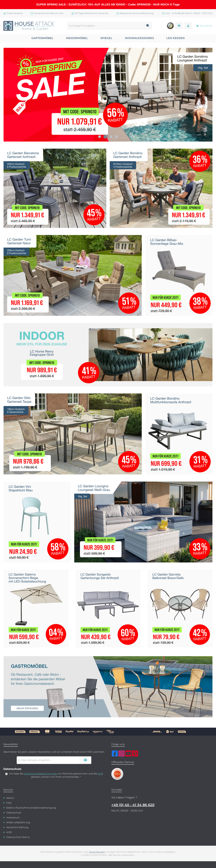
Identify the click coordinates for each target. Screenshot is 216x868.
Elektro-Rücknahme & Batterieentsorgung (31, 808)
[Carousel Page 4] (116, 137)
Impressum (13, 817)
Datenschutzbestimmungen (41, 774)
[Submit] (85, 760)
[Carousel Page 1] (100, 137)
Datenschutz (14, 813)
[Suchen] (148, 26)
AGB (100, 774)
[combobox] (106, 26)
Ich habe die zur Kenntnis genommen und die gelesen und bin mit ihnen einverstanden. (56, 775)
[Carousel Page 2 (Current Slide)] (105, 137)
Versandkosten (97, 852)
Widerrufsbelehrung (18, 822)
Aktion (10, 798)
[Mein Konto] (188, 26)
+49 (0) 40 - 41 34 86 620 (133, 805)
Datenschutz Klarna (18, 837)
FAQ (9, 803)
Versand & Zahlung (17, 827)
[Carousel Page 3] (111, 137)
